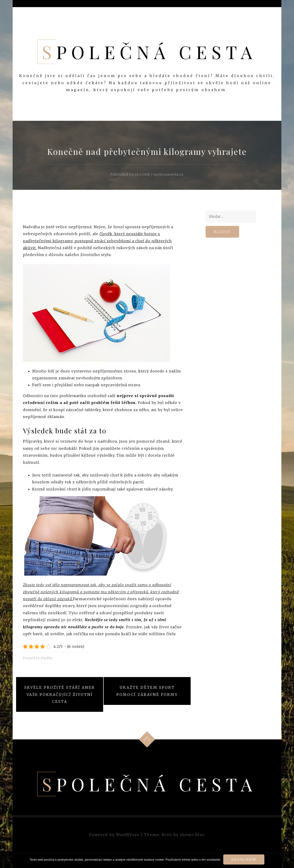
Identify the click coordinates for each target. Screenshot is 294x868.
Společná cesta (149, 52)
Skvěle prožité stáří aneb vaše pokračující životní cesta (60, 694)
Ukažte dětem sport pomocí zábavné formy (147, 691)
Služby (47, 658)
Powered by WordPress (114, 835)
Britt (167, 835)
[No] (288, 859)
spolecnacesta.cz (168, 174)
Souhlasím (244, 859)
